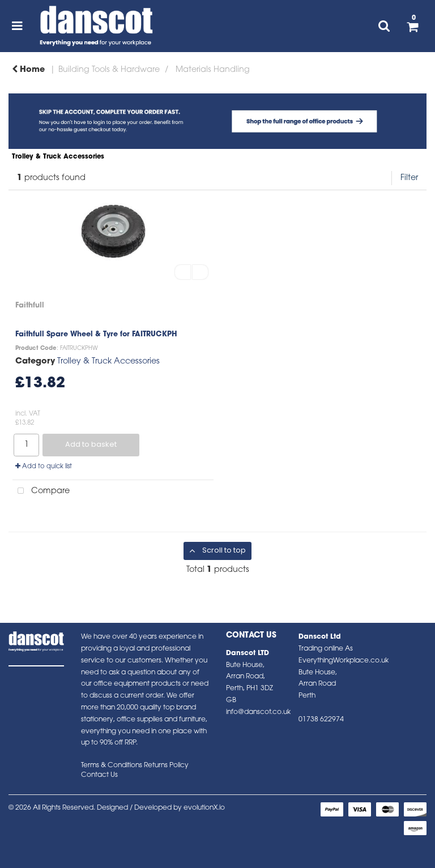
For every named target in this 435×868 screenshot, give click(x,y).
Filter (409, 178)
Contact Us (99, 775)
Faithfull (30, 305)
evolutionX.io (204, 808)
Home (28, 70)
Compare (41, 491)
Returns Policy (166, 766)
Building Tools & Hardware (109, 70)
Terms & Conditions (112, 766)
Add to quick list (44, 467)
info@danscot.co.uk (258, 712)
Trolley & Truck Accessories (108, 362)
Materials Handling (213, 70)
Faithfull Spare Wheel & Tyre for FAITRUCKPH (96, 334)
